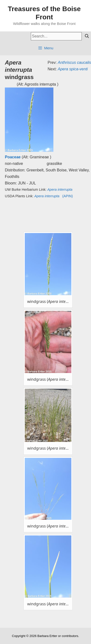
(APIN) (54, 196)
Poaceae (13, 157)
